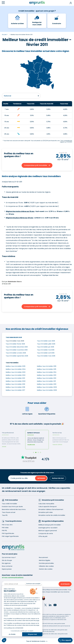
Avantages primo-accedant (48, 528)
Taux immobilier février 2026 (15, 344)
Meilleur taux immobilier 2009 (47, 387)
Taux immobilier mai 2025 (46, 350)
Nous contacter (7, 566)
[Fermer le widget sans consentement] (34, 584)
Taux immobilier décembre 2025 (17, 347)
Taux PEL (5, 515)
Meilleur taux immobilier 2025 (16, 366)
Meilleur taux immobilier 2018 (15, 387)
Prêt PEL (4, 531)
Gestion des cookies (46, 569)
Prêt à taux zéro (7, 525)
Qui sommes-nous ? (9, 557)
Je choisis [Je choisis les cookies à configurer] (12, 634)
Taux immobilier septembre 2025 (17, 356)
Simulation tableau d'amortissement (51, 509)
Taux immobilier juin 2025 (46, 347)
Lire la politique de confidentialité (13, 628)
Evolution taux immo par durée (12, 507)
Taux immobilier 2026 (14, 337)
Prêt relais (5, 528)
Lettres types (27, 411)
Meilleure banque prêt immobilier (50, 525)
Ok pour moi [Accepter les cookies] (32, 634)
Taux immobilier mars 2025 (46, 356)
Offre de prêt (43, 536)
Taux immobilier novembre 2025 (17, 350)
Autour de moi (58, 478)
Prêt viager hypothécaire (10, 536)
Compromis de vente (46, 533)
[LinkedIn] (50, 605)
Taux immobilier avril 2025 (46, 353)
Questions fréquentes (47, 411)
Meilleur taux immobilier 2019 (15, 384)
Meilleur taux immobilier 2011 (46, 381)
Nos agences (6, 563)
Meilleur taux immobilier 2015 (47, 369)
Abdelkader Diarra (15, 282)
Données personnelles (46, 563)
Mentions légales (45, 560)
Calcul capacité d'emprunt (48, 507)
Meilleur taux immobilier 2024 (16, 369)
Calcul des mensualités (46, 504)
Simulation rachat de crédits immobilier (52, 515)
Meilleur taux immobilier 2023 (16, 372)
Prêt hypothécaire (8, 533)
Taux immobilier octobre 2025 (16, 353)
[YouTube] (55, 605)
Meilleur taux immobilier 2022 (16, 375)
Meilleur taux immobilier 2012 (47, 378)
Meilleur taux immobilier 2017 (15, 390)
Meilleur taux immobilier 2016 (47, 366)
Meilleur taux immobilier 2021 (15, 378)
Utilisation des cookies (46, 566)
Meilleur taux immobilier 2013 (47, 375)
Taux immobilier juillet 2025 (46, 344)
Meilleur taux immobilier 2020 (16, 381)
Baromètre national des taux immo (14, 509)
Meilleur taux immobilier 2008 (47, 390)
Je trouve (41, 478)
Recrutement (43, 557)
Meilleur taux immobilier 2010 (47, 384)
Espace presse (7, 569)
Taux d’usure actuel (9, 512)
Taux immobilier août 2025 (46, 341)
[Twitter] (45, 605)
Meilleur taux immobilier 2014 (47, 372)
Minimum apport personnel (48, 531)
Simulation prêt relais (46, 512)
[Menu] (3, 3)
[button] (4, 640)
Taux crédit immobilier (9, 504)
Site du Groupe (7, 560)
